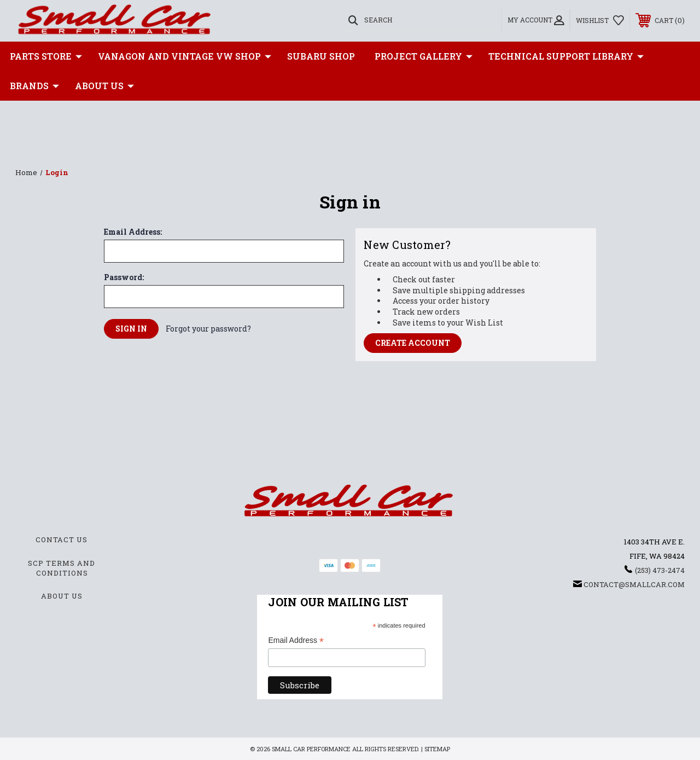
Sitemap (437, 749)
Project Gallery (424, 56)
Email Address (296, 641)
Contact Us (62, 539)
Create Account (413, 343)
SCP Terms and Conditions (62, 568)
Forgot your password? (208, 329)
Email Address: (133, 232)
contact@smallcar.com (634, 584)
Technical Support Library (566, 56)
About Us (104, 86)
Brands (34, 86)
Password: (124, 277)
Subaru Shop (321, 56)
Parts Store (46, 56)
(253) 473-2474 (660, 570)
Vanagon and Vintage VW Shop (185, 56)
